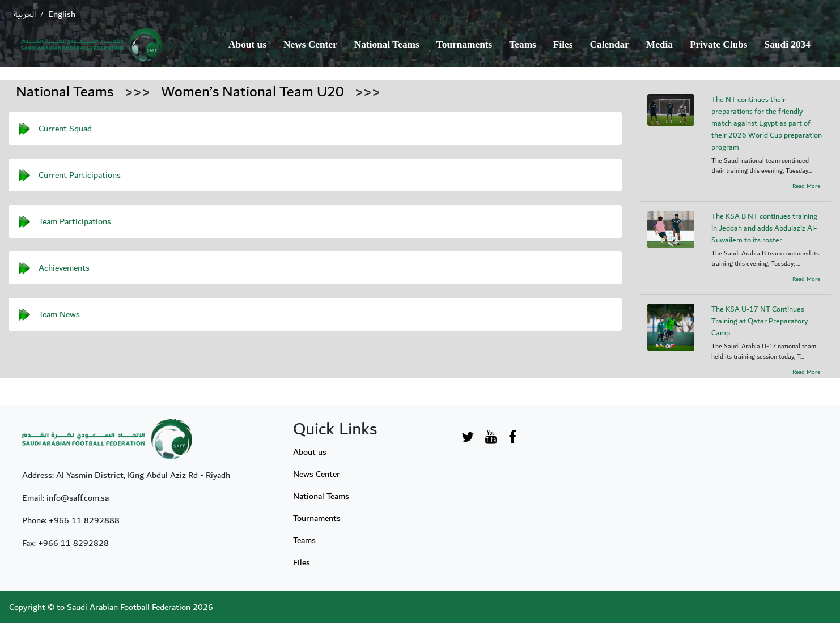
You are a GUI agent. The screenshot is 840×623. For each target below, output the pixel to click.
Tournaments (464, 44)
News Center (310, 44)
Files (563, 44)
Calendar (610, 44)
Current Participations (80, 174)
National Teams (387, 44)
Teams (523, 44)
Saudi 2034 (788, 44)
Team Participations (75, 221)
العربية (25, 14)
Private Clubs (719, 44)
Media (659, 44)
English (62, 14)
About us (247, 44)
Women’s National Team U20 (253, 92)
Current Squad (65, 128)
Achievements (64, 267)
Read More (806, 186)
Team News (59, 314)
